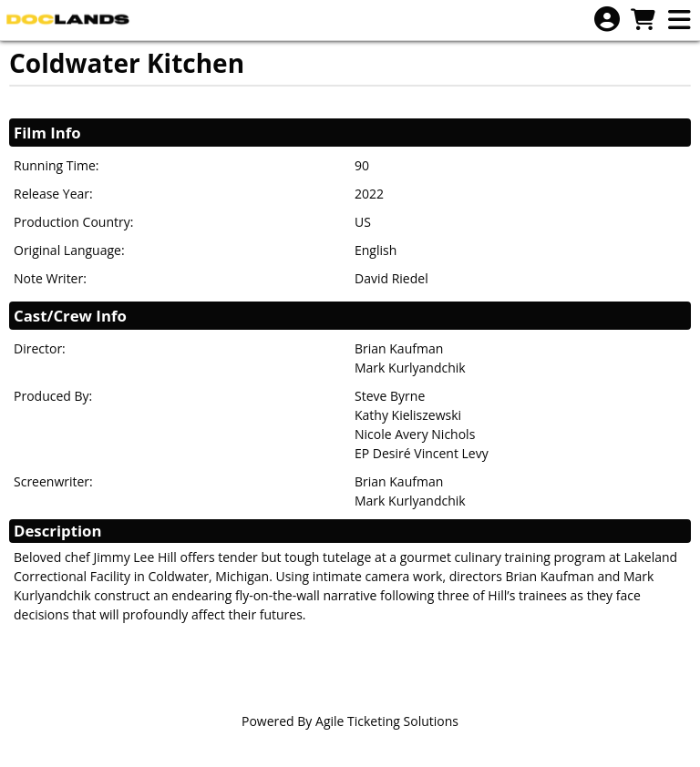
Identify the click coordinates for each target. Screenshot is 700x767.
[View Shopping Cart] (643, 20)
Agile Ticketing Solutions (387, 721)
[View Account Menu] (607, 20)
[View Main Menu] (679, 20)
